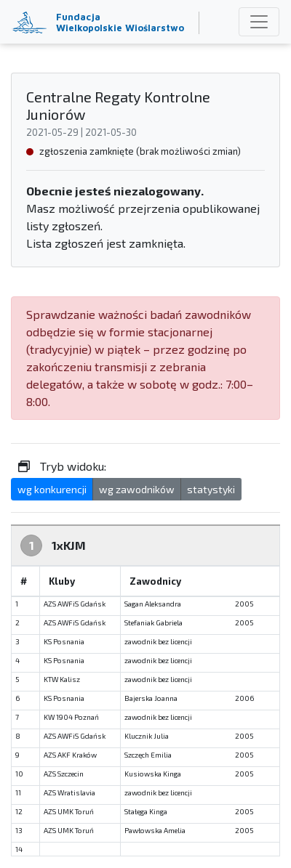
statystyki (211, 489)
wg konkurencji (52, 489)
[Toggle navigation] (259, 22)
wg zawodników (137, 489)
